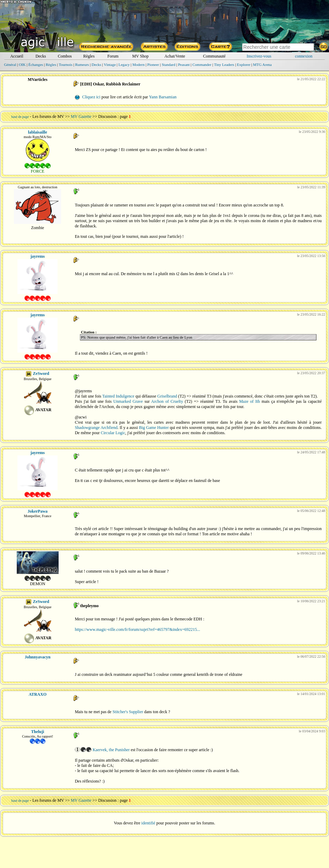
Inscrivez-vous (259, 56)
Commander (202, 65)
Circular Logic (113, 433)
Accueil (17, 56)
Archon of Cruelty (167, 401)
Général (10, 65)
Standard (168, 65)
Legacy (124, 65)
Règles (89, 56)
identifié (148, 823)
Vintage (110, 65)
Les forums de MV (48, 116)
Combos (65, 56)
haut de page (20, 117)
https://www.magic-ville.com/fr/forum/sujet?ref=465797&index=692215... (137, 629)
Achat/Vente (175, 56)
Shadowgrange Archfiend (96, 428)
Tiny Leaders (224, 65)
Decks (41, 56)
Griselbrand (167, 396)
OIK (22, 65)
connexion (304, 56)
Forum (113, 56)
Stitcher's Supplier (128, 712)
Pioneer (153, 65)
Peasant (184, 65)
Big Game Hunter (154, 428)
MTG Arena (262, 65)
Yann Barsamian (163, 97)
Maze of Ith (249, 401)
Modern (139, 65)
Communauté (214, 56)
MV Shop (140, 56)
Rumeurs (82, 65)
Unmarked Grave (128, 401)
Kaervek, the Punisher (111, 750)
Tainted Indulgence (118, 396)
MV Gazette (81, 116)
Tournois (66, 65)
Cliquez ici (91, 97)
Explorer (244, 65)
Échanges (36, 65)
